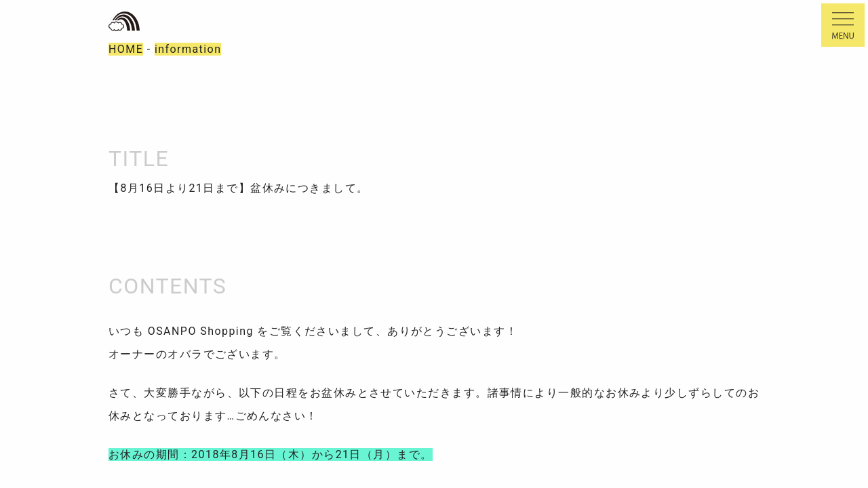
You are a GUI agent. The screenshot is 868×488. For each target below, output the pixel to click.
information (188, 49)
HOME (126, 49)
